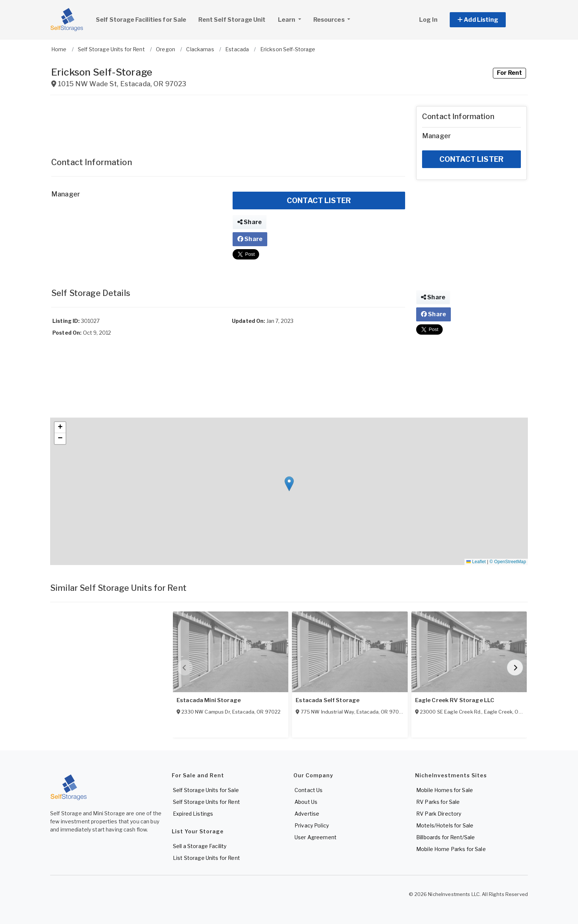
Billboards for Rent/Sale (445, 837)
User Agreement (316, 837)
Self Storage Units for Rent (206, 802)
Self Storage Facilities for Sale (141, 20)
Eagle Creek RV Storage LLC (455, 700)
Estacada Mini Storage (209, 700)
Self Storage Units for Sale (206, 790)
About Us (306, 802)
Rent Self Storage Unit (232, 20)
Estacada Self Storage (328, 700)
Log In (428, 20)
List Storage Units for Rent (206, 858)
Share (250, 222)
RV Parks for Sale (438, 802)
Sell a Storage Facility (200, 846)
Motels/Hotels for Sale (445, 825)
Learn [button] (292, 19)
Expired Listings (193, 814)
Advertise (307, 814)
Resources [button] (330, 20)
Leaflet (476, 562)
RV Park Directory (439, 814)
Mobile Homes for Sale (445, 790)
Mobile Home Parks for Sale (451, 849)
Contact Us (309, 790)
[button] (486, 20)
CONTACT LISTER (319, 201)
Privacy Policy (312, 825)
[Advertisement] (228, 123)
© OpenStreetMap (508, 562)
